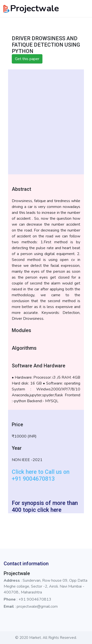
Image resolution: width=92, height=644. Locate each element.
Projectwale (30, 8)
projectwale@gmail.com (37, 606)
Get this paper (27, 59)
